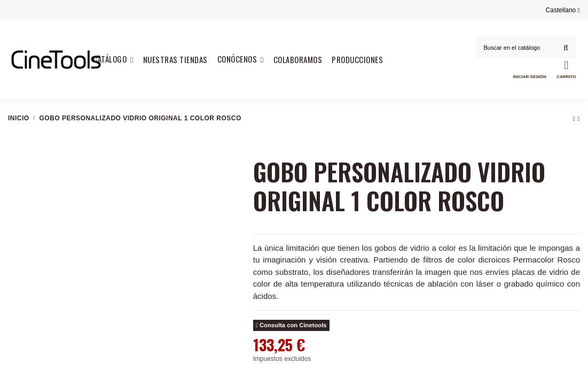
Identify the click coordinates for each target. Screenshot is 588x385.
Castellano (563, 10)
